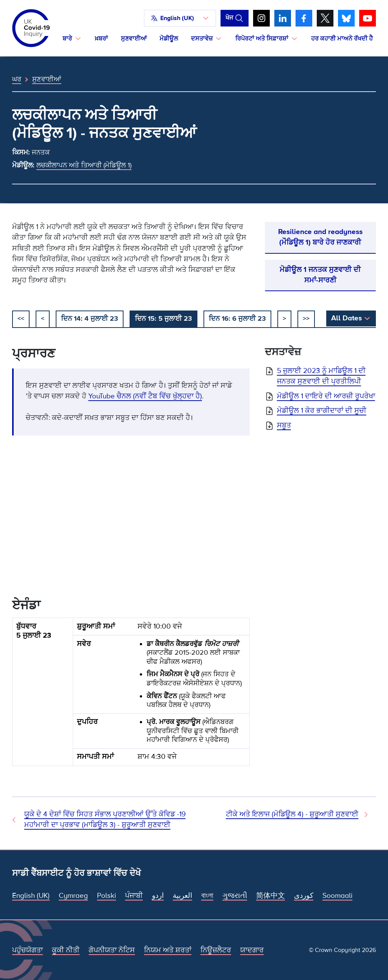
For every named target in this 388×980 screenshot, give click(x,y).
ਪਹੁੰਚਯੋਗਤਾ (27, 950)
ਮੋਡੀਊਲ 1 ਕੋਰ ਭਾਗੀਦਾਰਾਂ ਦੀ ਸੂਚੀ (322, 411)
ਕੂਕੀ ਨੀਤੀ (66, 950)
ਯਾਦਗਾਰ (252, 950)
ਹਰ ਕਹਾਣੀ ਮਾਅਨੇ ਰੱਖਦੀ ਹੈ (342, 39)
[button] (180, 18)
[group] (131, 695)
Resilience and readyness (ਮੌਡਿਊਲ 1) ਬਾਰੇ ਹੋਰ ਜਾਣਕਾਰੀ (320, 237)
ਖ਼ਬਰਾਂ (101, 39)
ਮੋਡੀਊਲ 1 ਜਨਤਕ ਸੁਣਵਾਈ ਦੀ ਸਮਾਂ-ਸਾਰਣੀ (320, 275)
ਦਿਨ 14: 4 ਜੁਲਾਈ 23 (90, 318)
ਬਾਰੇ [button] (67, 39)
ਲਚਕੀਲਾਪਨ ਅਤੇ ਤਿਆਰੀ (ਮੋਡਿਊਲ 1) (84, 165)
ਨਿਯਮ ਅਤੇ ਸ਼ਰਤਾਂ (168, 950)
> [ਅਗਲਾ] (284, 318)
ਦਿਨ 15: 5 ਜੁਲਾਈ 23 (163, 318)
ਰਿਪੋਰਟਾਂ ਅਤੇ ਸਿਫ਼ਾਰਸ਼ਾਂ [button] (262, 39)
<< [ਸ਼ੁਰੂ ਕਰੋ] (21, 318)
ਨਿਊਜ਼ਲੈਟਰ (216, 950)
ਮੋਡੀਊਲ (169, 39)
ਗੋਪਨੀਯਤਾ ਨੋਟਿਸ (112, 950)
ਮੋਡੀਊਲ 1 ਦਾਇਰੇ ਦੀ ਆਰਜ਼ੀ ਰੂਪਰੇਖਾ (326, 396)
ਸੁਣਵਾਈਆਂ (134, 39)
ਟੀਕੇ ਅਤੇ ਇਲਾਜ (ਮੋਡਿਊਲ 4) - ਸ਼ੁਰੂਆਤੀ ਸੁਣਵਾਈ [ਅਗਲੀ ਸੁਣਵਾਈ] (292, 814)
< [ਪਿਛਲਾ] (43, 318)
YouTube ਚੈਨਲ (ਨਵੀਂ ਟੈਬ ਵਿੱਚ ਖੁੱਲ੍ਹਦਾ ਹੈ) (145, 396)
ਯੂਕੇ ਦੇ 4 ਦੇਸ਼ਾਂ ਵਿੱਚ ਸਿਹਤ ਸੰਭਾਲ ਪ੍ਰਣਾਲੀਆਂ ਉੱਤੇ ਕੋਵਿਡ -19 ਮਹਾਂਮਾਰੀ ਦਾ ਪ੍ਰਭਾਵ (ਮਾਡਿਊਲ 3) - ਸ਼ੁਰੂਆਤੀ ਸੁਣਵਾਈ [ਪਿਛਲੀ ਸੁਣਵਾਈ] (105, 820)
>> (306, 318)
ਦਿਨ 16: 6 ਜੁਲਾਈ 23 (237, 318)
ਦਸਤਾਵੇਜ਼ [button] (202, 39)
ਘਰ (17, 79)
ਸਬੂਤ (284, 425)
